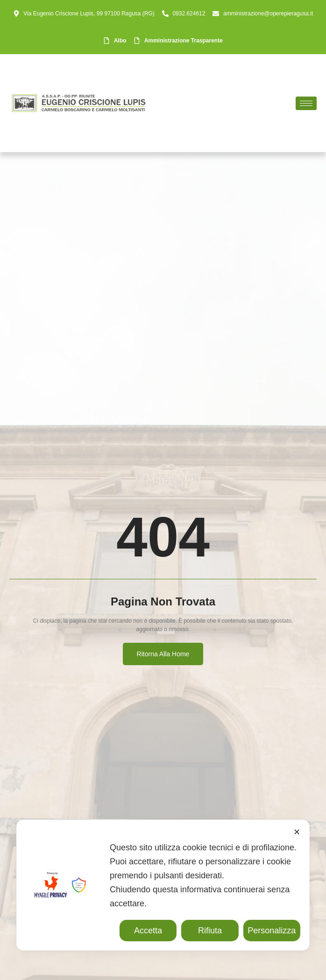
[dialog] (163, 885)
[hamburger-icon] (306, 103)
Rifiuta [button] (210, 931)
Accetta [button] (148, 931)
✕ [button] (297, 832)
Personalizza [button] (272, 931)
